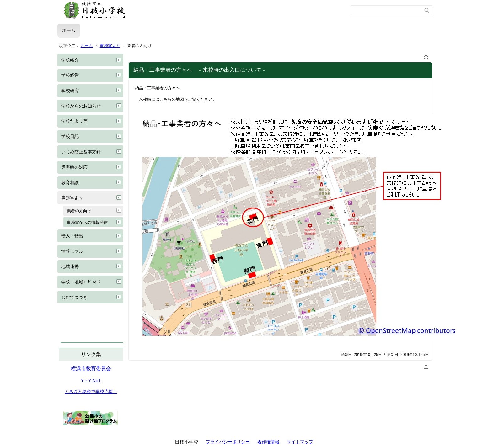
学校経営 (70, 75)
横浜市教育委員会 (91, 369)
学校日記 (70, 136)
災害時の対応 (74, 167)
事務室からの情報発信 (87, 222)
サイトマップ (300, 442)
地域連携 (70, 266)
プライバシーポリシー (228, 442)
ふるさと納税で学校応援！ (91, 392)
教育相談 (70, 182)
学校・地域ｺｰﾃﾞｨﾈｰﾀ (81, 282)
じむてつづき (74, 297)
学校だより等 (74, 121)
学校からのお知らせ (81, 106)
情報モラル (72, 251)
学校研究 (70, 91)
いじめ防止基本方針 (81, 152)
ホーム (69, 30)
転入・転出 (72, 236)
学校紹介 (70, 60)
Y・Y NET (91, 380)
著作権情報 (268, 442)
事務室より (110, 46)
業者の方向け (79, 211)
